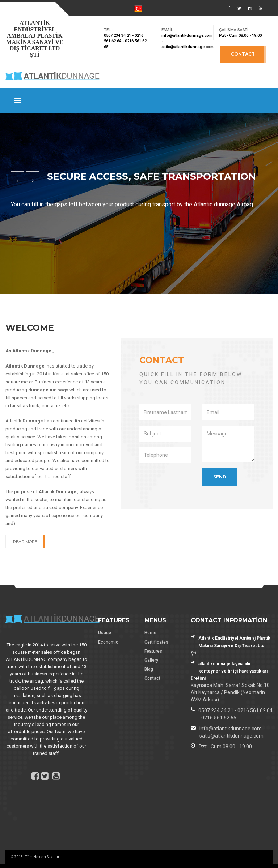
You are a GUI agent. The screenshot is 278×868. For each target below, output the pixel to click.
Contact (243, 54)
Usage (105, 633)
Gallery (151, 660)
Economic (108, 642)
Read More (25, 542)
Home (150, 633)
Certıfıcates (156, 642)
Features (153, 651)
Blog (149, 669)
